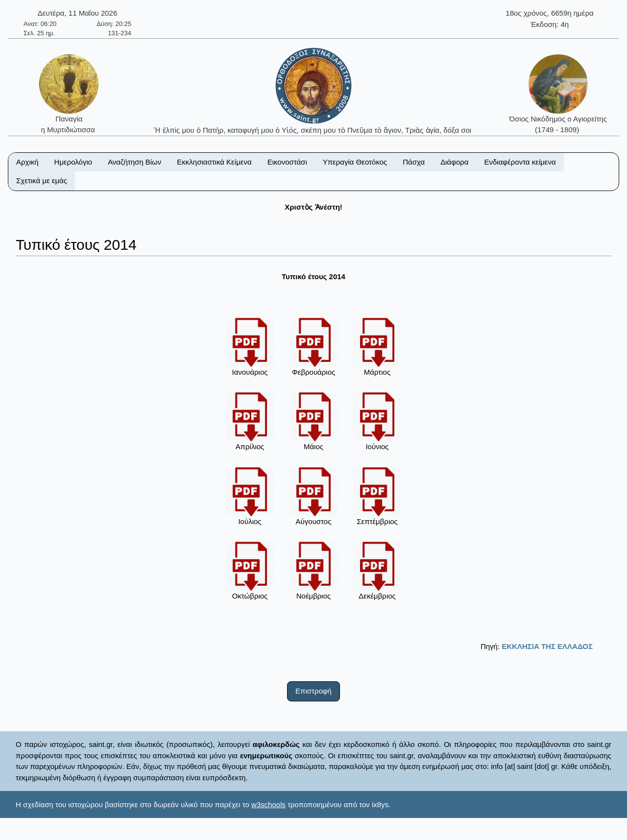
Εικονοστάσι (287, 162)
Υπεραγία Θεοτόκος (355, 162)
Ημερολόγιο (73, 162)
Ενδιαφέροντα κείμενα (520, 162)
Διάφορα (454, 162)
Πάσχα (414, 162)
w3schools (268, 804)
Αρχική (27, 162)
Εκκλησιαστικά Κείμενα (214, 162)
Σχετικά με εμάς (42, 180)
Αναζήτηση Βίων (134, 162)
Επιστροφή (313, 691)
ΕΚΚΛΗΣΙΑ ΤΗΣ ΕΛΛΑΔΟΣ (547, 646)
